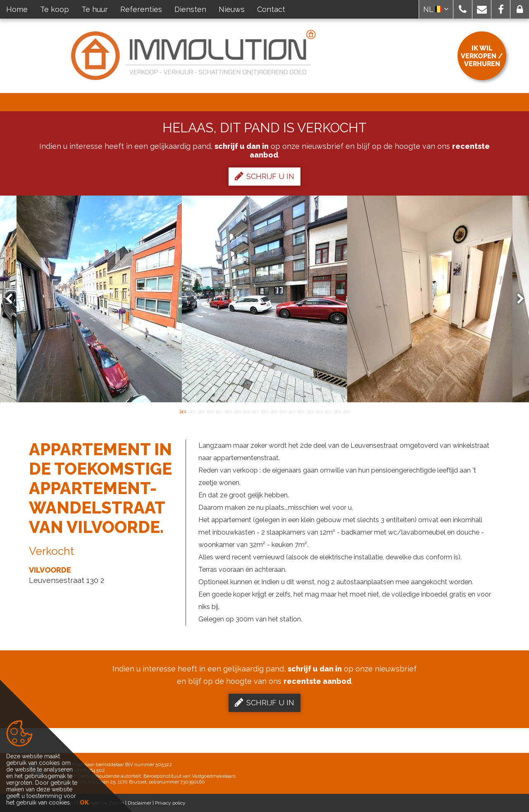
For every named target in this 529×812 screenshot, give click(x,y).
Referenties (141, 9)
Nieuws (232, 9)
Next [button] (517, 299)
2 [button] (192, 411)
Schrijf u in (264, 176)
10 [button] (264, 411)
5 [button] (219, 411)
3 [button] (201, 411)
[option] (264, 299)
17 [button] (328, 411)
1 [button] (183, 411)
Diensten (190, 9)
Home (17, 9)
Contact (271, 9)
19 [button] (346, 411)
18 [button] (337, 411)
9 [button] (255, 411)
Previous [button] (13, 299)
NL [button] (436, 9)
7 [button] (237, 411)
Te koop (55, 9)
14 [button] (301, 411)
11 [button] (274, 411)
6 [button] (228, 411)
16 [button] (319, 411)
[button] (463, 9)
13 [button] (292, 411)
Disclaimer (139, 803)
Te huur (95, 9)
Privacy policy (170, 803)
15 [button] (310, 411)
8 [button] (246, 411)
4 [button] (210, 411)
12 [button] (283, 411)
